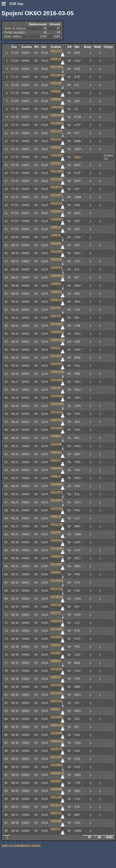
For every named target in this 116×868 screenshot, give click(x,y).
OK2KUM (57, 404)
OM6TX (56, 235)
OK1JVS (57, 131)
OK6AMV (57, 155)
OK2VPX (57, 364)
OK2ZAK (57, 203)
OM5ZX (56, 677)
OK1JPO (57, 492)
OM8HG (56, 99)
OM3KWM (58, 340)
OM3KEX (57, 219)
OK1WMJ (57, 548)
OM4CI (55, 709)
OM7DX (56, 163)
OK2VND (57, 508)
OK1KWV (57, 396)
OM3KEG (57, 211)
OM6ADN (57, 741)
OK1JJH (57, 797)
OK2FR (56, 532)
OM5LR (56, 516)
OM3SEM (57, 115)
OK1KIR (56, 356)
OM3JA (56, 645)
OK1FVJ (57, 51)
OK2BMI (57, 733)
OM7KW (56, 259)
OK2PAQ (57, 540)
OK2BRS (57, 765)
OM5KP (56, 147)
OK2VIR (56, 444)
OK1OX (56, 139)
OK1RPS (57, 500)
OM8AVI (56, 292)
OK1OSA (57, 685)
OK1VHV (57, 693)
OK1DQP (57, 428)
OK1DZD (57, 179)
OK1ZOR (57, 524)
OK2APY (57, 195)
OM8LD (56, 476)
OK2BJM (57, 597)
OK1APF (57, 757)
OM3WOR (58, 276)
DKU (78, 157)
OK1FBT (57, 564)
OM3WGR (58, 773)
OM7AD (56, 605)
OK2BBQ (57, 484)
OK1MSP (57, 324)
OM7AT (56, 388)
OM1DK (56, 243)
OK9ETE (57, 187)
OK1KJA (57, 805)
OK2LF (56, 348)
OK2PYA (57, 267)
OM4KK (56, 284)
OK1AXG (57, 412)
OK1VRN (57, 380)
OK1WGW (58, 75)
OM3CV (56, 59)
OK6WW (57, 789)
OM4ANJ (57, 468)
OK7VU (56, 308)
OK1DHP (57, 629)
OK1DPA (57, 669)
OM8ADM (57, 372)
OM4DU (56, 436)
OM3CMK (57, 725)
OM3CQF (57, 300)
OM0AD (56, 452)
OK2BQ (56, 653)
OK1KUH (57, 580)
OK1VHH (57, 67)
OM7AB (56, 821)
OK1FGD (57, 589)
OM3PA (56, 572)
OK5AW (56, 83)
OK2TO (56, 613)
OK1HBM (57, 171)
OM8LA (56, 227)
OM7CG (56, 813)
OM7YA (56, 316)
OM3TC (56, 460)
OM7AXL (57, 701)
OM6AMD (57, 107)
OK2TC (56, 829)
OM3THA (57, 420)
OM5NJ (56, 91)
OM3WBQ (58, 332)
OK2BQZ (57, 637)
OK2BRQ (57, 717)
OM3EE (56, 661)
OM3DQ (56, 781)
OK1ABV (57, 251)
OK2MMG (57, 123)
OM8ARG (57, 556)
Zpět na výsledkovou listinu (21, 845)
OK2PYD (57, 749)
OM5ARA (57, 621)
